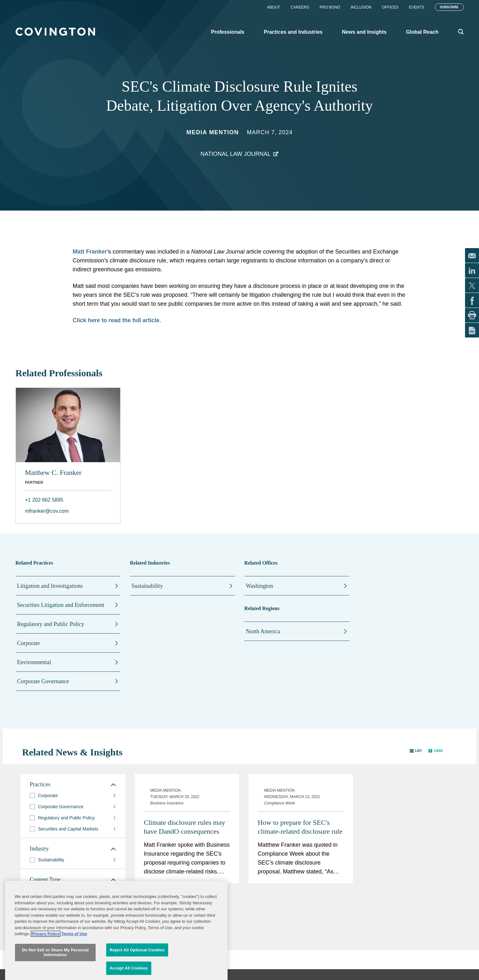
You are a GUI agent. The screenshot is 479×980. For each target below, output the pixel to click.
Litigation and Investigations (50, 586)
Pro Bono (330, 7)
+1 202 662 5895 (44, 500)
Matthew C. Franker (53, 473)
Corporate (29, 643)
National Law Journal (236, 154)
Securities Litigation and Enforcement (61, 605)
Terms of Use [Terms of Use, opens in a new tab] (74, 970)
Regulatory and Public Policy (51, 624)
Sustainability (147, 586)
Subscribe (449, 7)
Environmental (34, 662)
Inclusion (361, 7)
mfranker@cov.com (47, 511)
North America (263, 631)
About (274, 7)
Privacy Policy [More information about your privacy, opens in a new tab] (45, 970)
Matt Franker (90, 252)
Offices (390, 7)
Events (417, 7)
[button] (416, 751)
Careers (300, 7)
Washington (260, 586)
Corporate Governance (43, 681)
